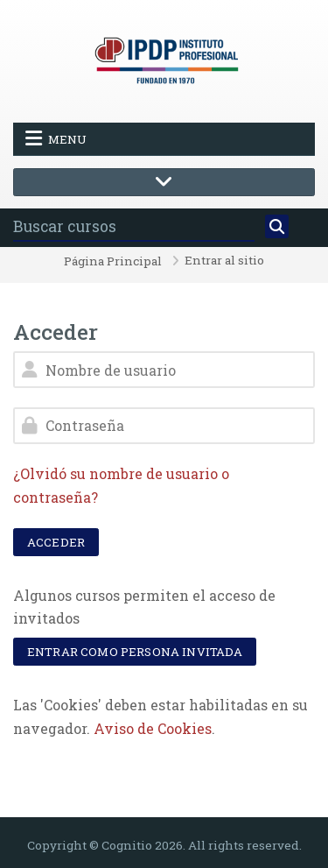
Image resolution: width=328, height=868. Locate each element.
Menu (56, 138)
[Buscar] (277, 227)
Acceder (56, 542)
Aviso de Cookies (153, 728)
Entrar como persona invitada (135, 652)
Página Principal (113, 262)
